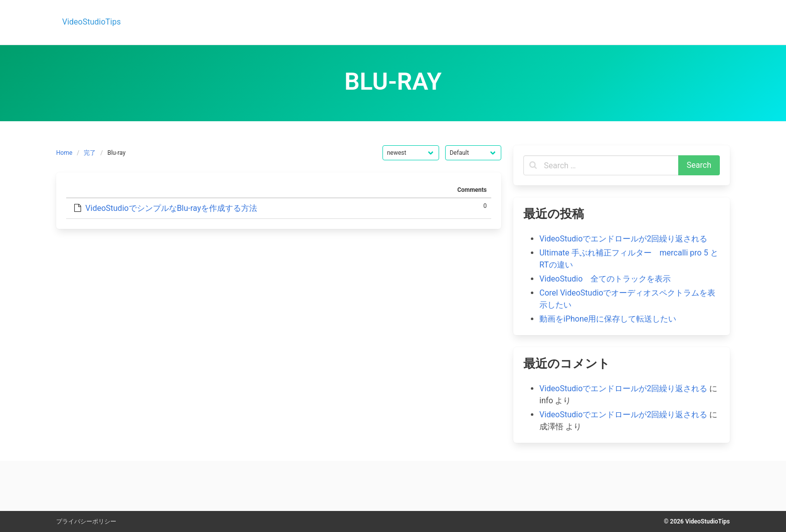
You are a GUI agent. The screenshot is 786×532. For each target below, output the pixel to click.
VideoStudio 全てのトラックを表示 (605, 279)
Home (64, 153)
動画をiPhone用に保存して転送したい (608, 319)
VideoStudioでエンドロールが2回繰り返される (623, 239)
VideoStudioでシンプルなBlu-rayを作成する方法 (171, 208)
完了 (90, 153)
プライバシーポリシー (86, 521)
